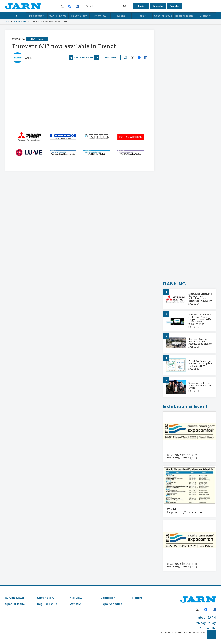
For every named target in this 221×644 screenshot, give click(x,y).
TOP (7, 22)
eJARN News (20, 22)
